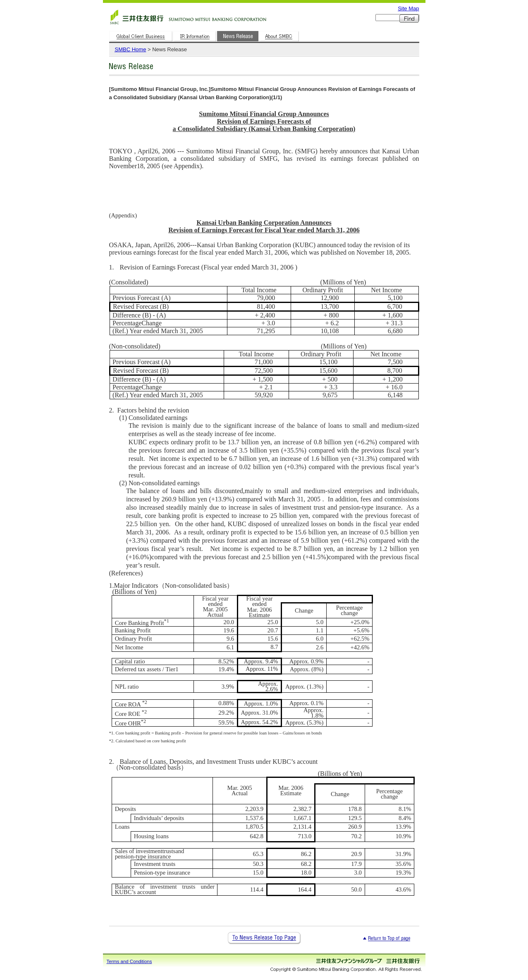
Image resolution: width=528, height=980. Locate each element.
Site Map (408, 8)
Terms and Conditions (129, 961)
